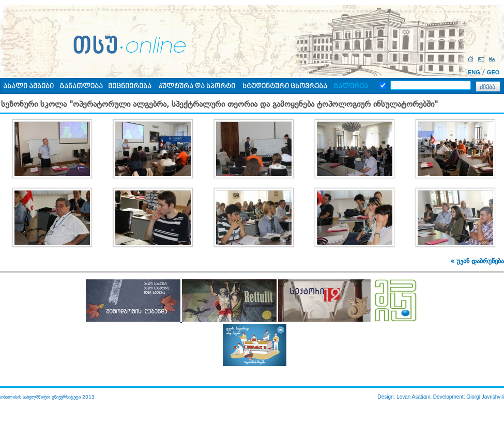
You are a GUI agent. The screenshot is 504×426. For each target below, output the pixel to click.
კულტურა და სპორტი (197, 86)
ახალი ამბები (28, 86)
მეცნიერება (130, 86)
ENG (474, 72)
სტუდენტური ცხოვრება (285, 86)
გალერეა (351, 86)
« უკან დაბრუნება (477, 261)
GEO (493, 72)
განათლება (81, 86)
